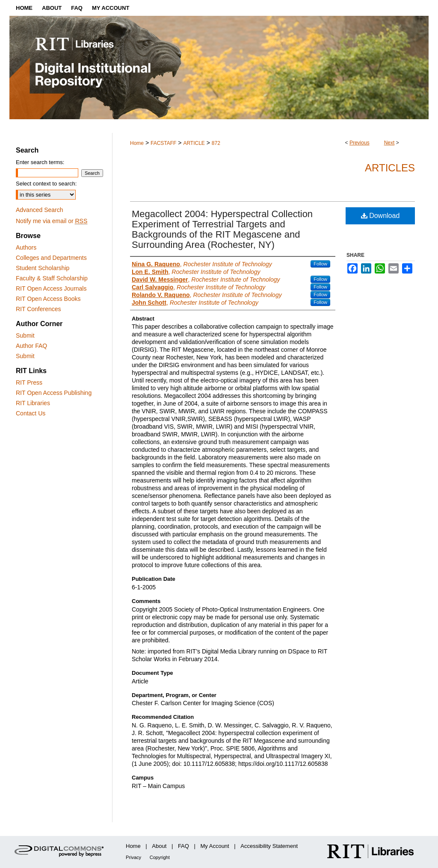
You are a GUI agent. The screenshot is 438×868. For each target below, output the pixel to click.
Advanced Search (40, 210)
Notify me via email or (52, 221)
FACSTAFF (163, 143)
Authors (26, 247)
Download (380, 216)
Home (137, 143)
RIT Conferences (38, 309)
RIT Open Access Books (48, 299)
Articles (390, 168)
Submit (25, 335)
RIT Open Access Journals (51, 288)
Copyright (160, 857)
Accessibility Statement (269, 846)
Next (389, 143)
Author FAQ (31, 346)
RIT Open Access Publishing (54, 393)
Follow (320, 264)
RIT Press (29, 383)
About (159, 846)
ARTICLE (194, 143)
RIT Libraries (33, 403)
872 (216, 143)
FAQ (183, 846)
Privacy (133, 857)
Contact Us (31, 413)
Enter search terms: (40, 162)
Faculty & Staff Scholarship (52, 278)
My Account (215, 846)
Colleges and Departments (51, 258)
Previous (360, 143)
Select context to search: (46, 184)
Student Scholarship (43, 268)
